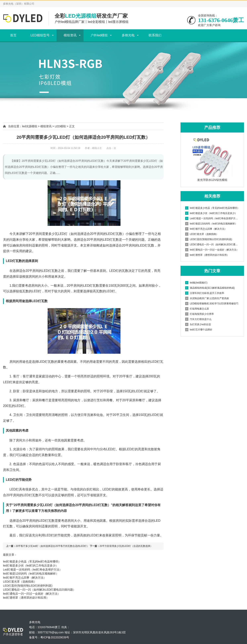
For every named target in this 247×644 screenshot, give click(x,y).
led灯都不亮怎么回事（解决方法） (25, 578)
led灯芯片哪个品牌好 (199, 330)
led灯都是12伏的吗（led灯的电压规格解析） (31, 574)
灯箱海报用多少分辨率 (200, 314)
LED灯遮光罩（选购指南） (20, 582)
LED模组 (60, 126)
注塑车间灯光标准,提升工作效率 (205, 293)
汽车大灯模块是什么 (198, 319)
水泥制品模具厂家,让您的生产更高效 (207, 298)
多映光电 (128, 35)
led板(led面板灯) (196, 283)
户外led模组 (99, 35)
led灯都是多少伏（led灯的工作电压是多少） (31, 566)
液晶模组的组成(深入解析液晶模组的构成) (210, 288)
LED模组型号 (40, 35)
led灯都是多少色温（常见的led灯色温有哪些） (32, 561)
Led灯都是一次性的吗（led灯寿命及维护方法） (33, 570)
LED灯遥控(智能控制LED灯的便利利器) (28, 586)
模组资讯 (70, 35)
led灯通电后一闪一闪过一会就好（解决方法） (32, 594)
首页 (13, 35)
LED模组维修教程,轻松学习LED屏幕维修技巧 (212, 304)
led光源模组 (30, 126)
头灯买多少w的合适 (198, 324)
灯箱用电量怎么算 (197, 309)
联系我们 (155, 35)
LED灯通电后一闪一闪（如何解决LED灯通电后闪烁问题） (39, 590)
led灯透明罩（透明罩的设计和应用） (26, 598)
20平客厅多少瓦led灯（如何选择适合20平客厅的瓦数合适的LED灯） (52, 546)
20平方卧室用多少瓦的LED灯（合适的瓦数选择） (126, 546)
